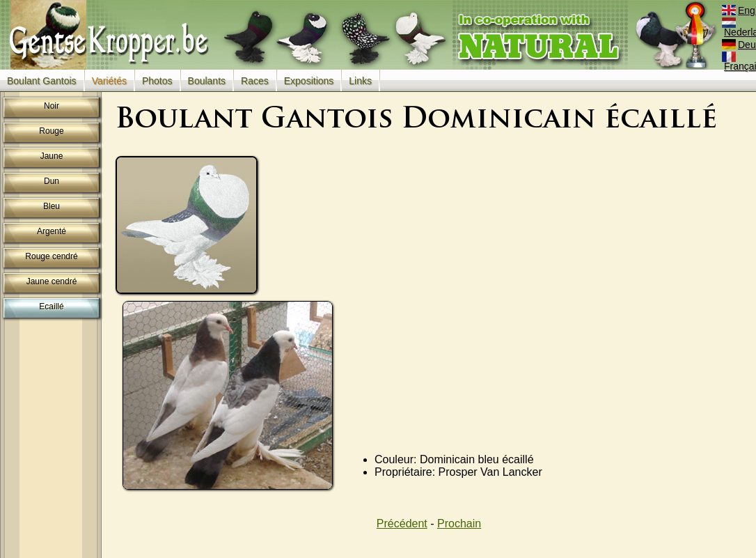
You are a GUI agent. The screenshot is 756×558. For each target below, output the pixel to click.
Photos (157, 81)
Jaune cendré (52, 281)
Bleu (52, 206)
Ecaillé (51, 307)
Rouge (51, 131)
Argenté (52, 231)
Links (360, 81)
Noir (52, 106)
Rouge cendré (51, 256)
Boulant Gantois (42, 81)
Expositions (309, 81)
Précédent (402, 524)
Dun (52, 181)
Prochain (459, 524)
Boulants (207, 81)
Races (255, 81)
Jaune (52, 156)
